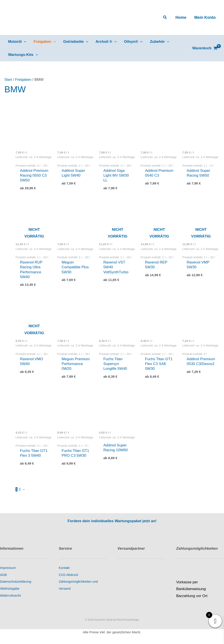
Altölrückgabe (10, 589)
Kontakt (64, 569)
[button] (165, 17)
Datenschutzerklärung (16, 583)
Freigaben (24, 80)
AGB (3, 576)
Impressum (8, 569)
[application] (24, 42)
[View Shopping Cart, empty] (205, 48)
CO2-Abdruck (69, 576)
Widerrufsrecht (10, 596)
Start (8, 80)
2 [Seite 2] (20, 490)
